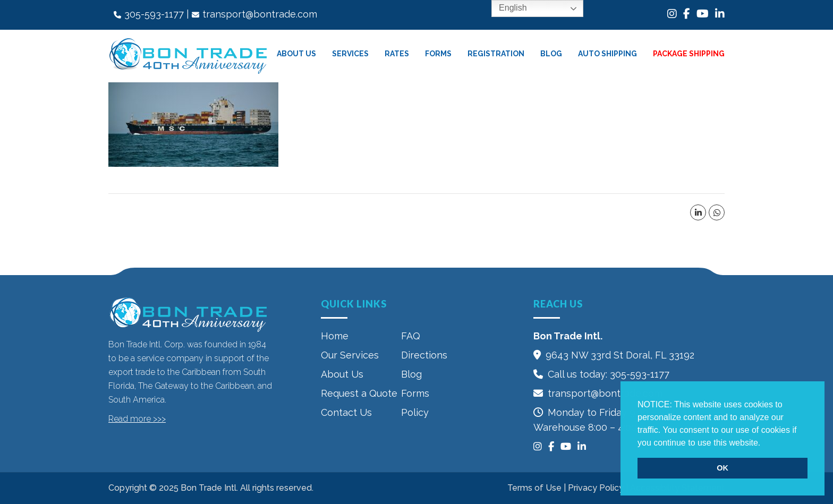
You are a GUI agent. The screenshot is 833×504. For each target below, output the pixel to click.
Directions (424, 355)
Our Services (350, 355)
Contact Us (346, 412)
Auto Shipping (607, 54)
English (505, 8)
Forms (438, 54)
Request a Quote (359, 393)
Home (335, 336)
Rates (397, 54)
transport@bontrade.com (260, 14)
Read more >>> (137, 419)
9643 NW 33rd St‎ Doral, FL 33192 (620, 355)
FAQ (411, 336)
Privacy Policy (596, 488)
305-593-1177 (154, 14)
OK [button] (722, 468)
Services (350, 54)
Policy (415, 412)
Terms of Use (534, 488)
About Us (296, 54)
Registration (496, 54)
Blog (551, 54)
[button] (764, 443)
